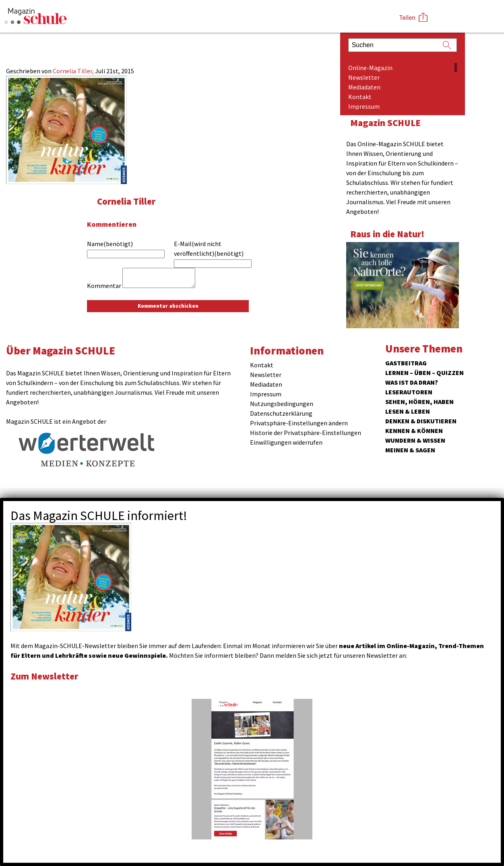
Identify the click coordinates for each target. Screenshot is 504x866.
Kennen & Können (414, 431)
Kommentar (104, 286)
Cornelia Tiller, (74, 71)
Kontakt (360, 97)
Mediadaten (364, 87)
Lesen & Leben (408, 411)
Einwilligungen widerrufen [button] (286, 442)
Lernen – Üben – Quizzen (424, 373)
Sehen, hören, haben (419, 402)
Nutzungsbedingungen (282, 404)
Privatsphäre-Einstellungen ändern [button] (299, 423)
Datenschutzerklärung (281, 413)
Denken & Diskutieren (421, 421)
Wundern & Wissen (415, 440)
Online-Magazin (370, 68)
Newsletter (364, 77)
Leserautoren (409, 392)
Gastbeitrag (406, 363)
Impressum (364, 106)
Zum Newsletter (44, 676)
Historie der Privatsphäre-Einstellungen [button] (306, 433)
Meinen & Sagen (410, 450)
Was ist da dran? (412, 382)
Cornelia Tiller (126, 201)
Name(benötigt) (110, 244)
